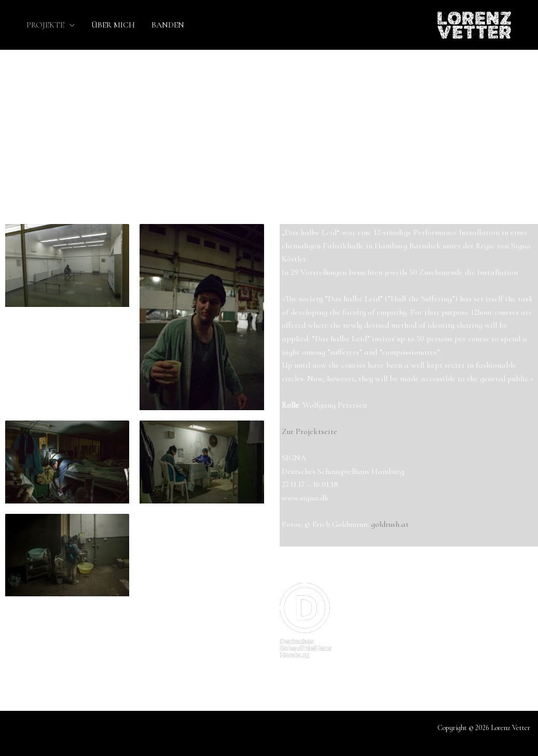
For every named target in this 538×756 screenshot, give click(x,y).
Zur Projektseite (309, 431)
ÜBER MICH (113, 25)
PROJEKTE (45, 25)
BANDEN (168, 25)
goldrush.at (390, 524)
